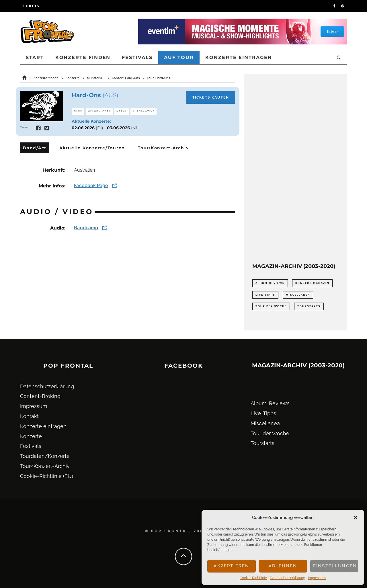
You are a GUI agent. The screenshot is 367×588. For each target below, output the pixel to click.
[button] (356, 518)
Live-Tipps (263, 413)
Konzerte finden (83, 57)
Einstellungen (335, 566)
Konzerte (31, 436)
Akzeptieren (231, 566)
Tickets (31, 6)
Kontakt (29, 416)
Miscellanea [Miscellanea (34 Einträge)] (298, 295)
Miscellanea (265, 423)
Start (35, 57)
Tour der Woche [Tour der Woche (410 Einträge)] (271, 306)
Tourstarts (262, 443)
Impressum (317, 578)
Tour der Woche (270, 433)
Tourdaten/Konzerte (45, 456)
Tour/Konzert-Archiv (45, 466)
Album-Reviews (270, 403)
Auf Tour (179, 57)
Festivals (137, 57)
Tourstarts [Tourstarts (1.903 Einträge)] (309, 306)
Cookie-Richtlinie (253, 578)
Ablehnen (283, 566)
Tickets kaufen (211, 97)
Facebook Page (91, 186)
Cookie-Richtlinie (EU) (47, 476)
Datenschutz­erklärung (287, 578)
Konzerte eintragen (239, 57)
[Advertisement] (295, 168)
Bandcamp (86, 228)
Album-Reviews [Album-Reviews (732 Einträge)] (270, 283)
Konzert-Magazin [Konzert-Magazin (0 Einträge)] (312, 283)
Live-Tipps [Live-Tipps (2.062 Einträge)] (265, 295)
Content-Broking (40, 396)
